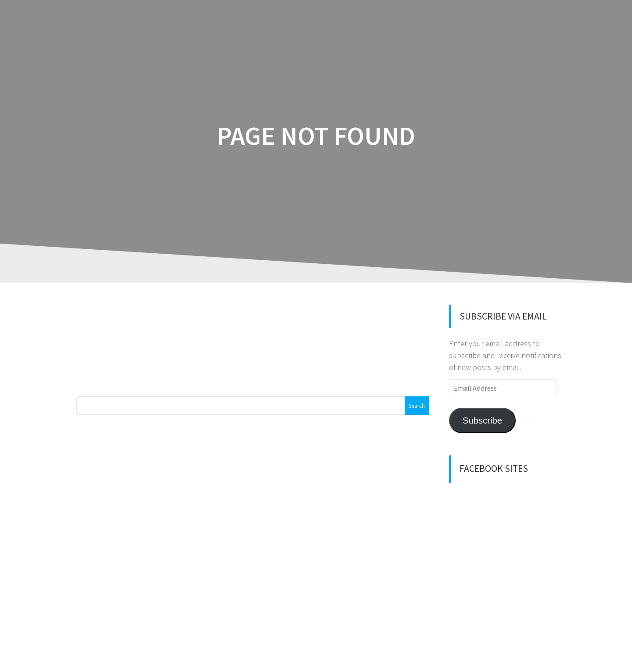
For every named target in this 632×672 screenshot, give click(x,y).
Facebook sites (494, 469)
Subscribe (482, 420)
